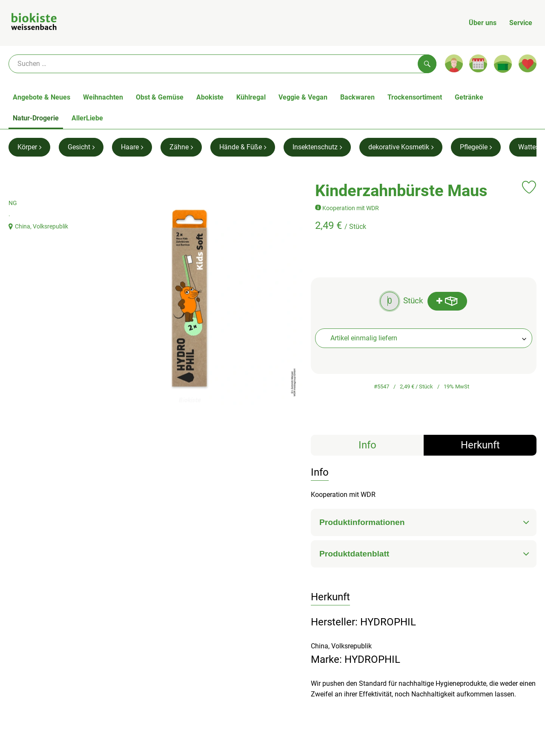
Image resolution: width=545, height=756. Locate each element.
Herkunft (480, 445)
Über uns (483, 23)
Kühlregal (251, 97)
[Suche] (222, 64)
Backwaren (357, 97)
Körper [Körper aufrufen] (29, 147)
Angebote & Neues (42, 97)
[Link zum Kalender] (478, 63)
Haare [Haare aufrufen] (132, 147)
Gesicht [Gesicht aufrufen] (81, 147)
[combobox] (424, 338)
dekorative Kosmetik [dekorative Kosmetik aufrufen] (401, 147)
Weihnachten (103, 97)
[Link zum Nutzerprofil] (454, 63)
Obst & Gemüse (160, 97)
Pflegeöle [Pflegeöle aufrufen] (476, 147)
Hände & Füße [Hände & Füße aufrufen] (243, 147)
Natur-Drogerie (36, 118)
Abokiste (210, 97)
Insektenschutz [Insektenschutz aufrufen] (317, 147)
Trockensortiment (415, 97)
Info (367, 445)
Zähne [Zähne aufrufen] (181, 147)
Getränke (469, 97)
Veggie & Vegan (303, 97)
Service (521, 23)
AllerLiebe (87, 118)
